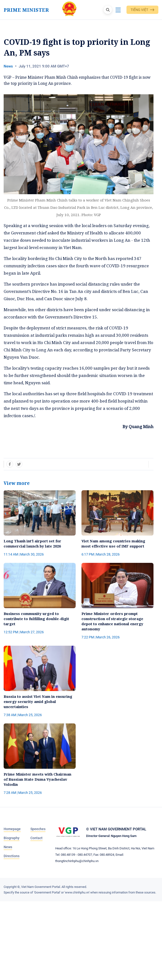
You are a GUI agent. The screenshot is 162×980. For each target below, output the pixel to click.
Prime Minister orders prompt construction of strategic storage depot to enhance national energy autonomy (112, 621)
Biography (12, 838)
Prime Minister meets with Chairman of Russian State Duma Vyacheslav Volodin (37, 779)
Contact (36, 838)
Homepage (12, 829)
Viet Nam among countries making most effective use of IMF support (113, 543)
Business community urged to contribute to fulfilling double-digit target (36, 619)
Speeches (38, 829)
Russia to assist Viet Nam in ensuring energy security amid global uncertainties (38, 701)
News (8, 66)
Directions (12, 856)
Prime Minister (26, 10)
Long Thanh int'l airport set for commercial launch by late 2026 (32, 543)
